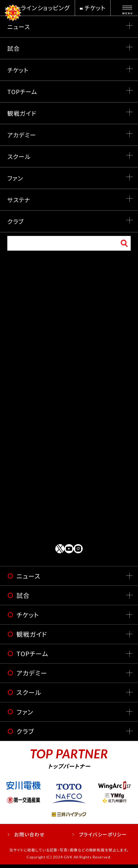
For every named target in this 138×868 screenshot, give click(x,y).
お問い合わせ (29, 838)
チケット (28, 618)
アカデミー (32, 676)
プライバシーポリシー (103, 838)
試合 (23, 599)
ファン (25, 715)
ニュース (28, 580)
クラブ (25, 735)
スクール (29, 696)
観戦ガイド (32, 638)
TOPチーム (32, 657)
